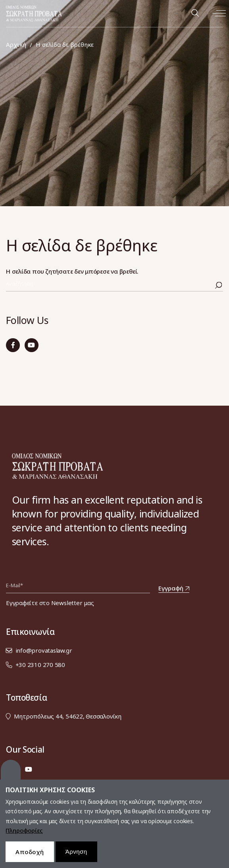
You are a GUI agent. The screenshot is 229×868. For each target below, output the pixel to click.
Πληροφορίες (24, 836)
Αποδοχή (30, 857)
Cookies (11, 776)
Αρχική (16, 45)
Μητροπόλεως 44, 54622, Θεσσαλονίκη (68, 716)
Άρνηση (76, 857)
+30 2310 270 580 (40, 665)
